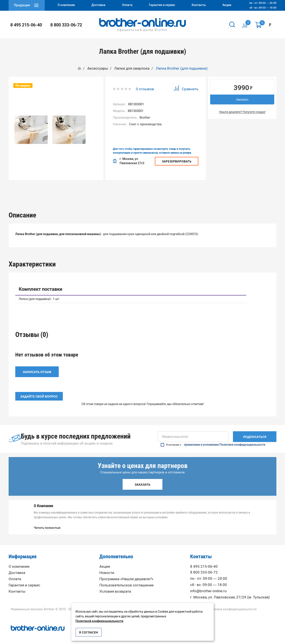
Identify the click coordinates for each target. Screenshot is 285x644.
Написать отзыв (37, 371)
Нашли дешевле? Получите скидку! (242, 112)
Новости (107, 571)
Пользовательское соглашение (126, 584)
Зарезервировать (177, 161)
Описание (62, 191)
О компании (19, 565)
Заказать (242, 99)
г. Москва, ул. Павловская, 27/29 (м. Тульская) (230, 596)
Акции (105, 565)
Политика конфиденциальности (232, 608)
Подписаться (255, 435)
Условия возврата (115, 590)
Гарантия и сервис (24, 584)
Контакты (17, 590)
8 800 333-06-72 (66, 25)
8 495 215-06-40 (26, 25)
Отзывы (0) (169, 191)
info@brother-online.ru (208, 590)
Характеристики (116, 191)
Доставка (17, 571)
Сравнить (186, 89)
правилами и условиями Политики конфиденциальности (225, 444)
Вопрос (223, 191)
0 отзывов (145, 89)
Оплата (15, 578)
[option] (62, 191)
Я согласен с (213, 444)
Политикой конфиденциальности (99, 621)
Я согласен (88, 632)
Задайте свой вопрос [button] (39, 395)
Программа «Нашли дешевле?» (126, 578)
